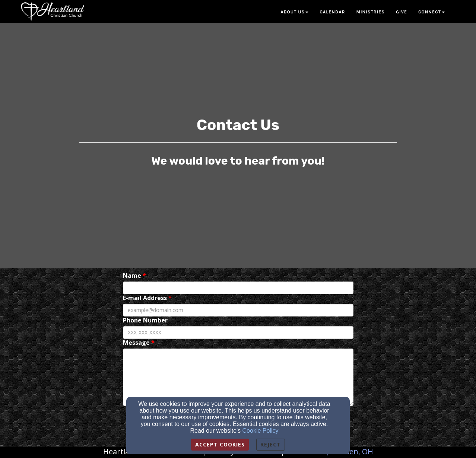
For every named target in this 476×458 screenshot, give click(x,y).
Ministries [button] (370, 12)
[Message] (238, 377)
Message (136, 343)
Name (132, 276)
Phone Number (145, 320)
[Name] (238, 288)
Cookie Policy (261, 431)
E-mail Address (145, 298)
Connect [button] (431, 12)
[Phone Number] (238, 333)
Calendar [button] (332, 12)
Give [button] (402, 12)
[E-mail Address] (238, 310)
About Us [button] (294, 12)
